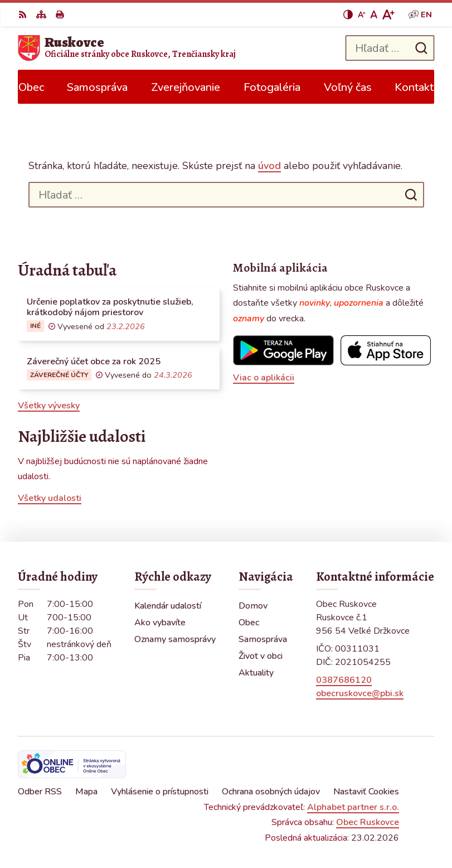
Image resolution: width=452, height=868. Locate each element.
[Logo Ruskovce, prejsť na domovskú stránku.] (127, 48)
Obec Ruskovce (368, 822)
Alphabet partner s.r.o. (353, 807)
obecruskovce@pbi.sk (360, 693)
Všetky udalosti (50, 498)
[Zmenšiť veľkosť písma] (362, 15)
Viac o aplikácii (264, 378)
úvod (269, 166)
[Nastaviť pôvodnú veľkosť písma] (374, 15)
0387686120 (344, 680)
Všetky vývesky (49, 406)
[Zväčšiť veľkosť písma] (388, 15)
